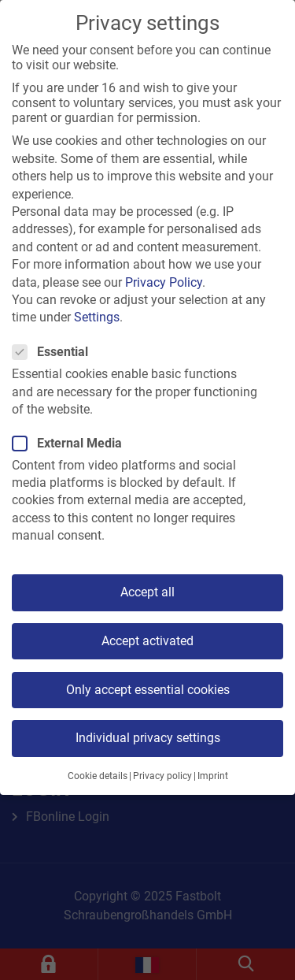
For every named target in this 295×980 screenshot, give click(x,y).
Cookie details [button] (98, 776)
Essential (55, 352)
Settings (97, 317)
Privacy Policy (164, 282)
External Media (72, 443)
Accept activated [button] (147, 641)
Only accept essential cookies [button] (148, 690)
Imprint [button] (213, 776)
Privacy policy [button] (162, 776)
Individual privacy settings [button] (148, 738)
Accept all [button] (147, 592)
